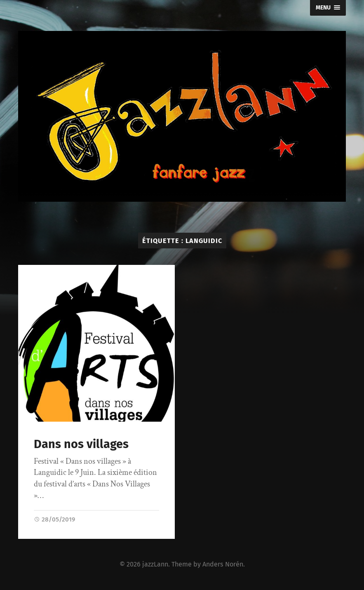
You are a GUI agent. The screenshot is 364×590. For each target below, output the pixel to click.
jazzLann (155, 564)
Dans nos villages (81, 444)
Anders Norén (223, 564)
